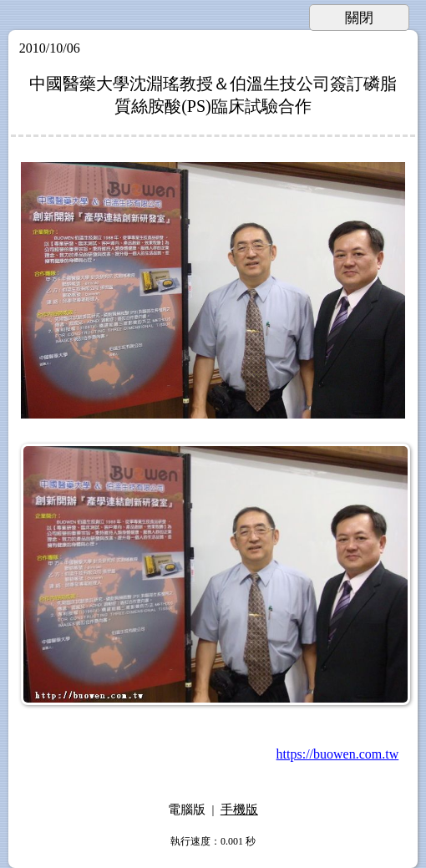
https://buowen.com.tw (338, 754)
